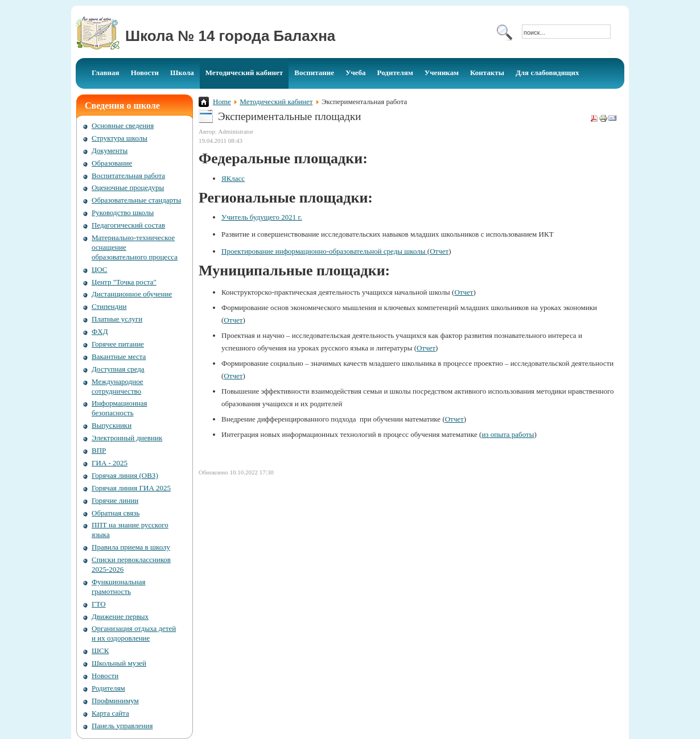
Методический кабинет (276, 102)
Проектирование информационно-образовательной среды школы (324, 251)
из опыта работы (508, 434)
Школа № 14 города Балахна (230, 36)
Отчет (439, 251)
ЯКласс (233, 178)
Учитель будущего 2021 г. (262, 217)
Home (222, 102)
